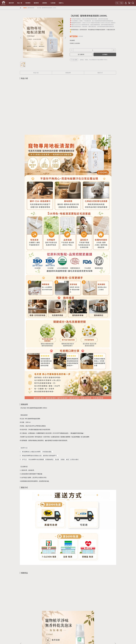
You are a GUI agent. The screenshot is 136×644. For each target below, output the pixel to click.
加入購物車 (81, 54)
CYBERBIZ (66, 640)
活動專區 (45, 3)
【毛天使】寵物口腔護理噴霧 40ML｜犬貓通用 (103, 605)
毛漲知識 (53, 3)
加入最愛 (74, 60)
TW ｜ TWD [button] (119, 3)
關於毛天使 (23, 633)
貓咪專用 (36, 3)
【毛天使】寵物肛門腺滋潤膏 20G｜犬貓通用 (56, 605)
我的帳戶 (47, 633)
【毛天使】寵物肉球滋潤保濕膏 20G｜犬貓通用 (80, 605)
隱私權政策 (39, 633)
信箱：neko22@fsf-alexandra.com (30, 625)
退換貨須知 (31, 633)
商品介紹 (36, 73)
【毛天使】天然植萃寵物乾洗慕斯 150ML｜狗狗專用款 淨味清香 (33, 605)
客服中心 (61, 3)
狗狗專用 (28, 3)
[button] (65, 38)
